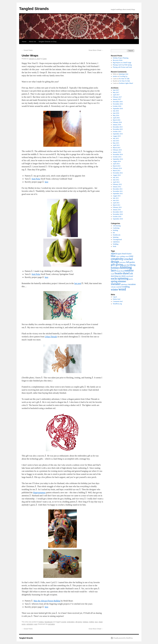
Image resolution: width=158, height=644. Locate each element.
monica (115, 76)
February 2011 (117, 207)
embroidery (71, 622)
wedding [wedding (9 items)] (126, 287)
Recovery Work (118, 60)
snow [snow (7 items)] (124, 276)
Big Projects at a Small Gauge (122, 63)
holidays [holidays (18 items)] (115, 268)
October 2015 (117, 132)
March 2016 (117, 120)
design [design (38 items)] (115, 262)
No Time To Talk (124, 79)
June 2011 (116, 200)
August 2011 (117, 196)
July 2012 (116, 177)
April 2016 (116, 118)
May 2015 (116, 143)
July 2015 (116, 138)
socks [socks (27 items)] (114, 279)
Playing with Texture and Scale (122, 67)
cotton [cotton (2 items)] (127, 256)
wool (36, 624)
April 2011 (116, 203)
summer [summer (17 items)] (122, 281)
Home (24, 42)
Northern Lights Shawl (126, 83)
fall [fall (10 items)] (128, 262)
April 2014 (116, 164)
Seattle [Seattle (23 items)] (118, 273)
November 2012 (118, 173)
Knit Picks (36, 179)
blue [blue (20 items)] (113, 256)
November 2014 (118, 154)
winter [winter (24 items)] (114, 290)
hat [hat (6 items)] (128, 265)
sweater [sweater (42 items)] (116, 284)
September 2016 (118, 109)
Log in (115, 297)
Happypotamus (39, 493)
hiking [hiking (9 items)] (133, 265)
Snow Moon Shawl (96, 50)
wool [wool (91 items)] (122, 289)
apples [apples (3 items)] (120, 254)
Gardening (116, 228)
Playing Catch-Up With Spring (122, 65)
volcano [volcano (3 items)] (113, 287)
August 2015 (117, 136)
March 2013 (117, 171)
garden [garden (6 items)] (132, 262)
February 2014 (117, 168)
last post (78, 283)
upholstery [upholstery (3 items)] (124, 284)
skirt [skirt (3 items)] (120, 276)
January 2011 (117, 210)
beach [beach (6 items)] (124, 254)
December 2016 (118, 102)
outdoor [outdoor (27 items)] (129, 270)
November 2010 (118, 214)
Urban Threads (51, 337)
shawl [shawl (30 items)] (126, 273)
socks (24, 624)
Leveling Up (123, 76)
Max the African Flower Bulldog (47, 601)
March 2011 (117, 205)
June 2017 (116, 90)
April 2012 (116, 182)
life (114, 233)
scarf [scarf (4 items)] (113, 274)
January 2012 (117, 187)
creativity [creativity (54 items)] (117, 259)
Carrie (45, 59)
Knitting (41, 622)
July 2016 (116, 111)
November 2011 (118, 191)
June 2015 (116, 141)
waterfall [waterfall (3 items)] (119, 287)
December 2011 (118, 189)
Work (115, 246)
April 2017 (116, 95)
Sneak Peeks (27, 50)
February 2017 (117, 97)
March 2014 (117, 166)
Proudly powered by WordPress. (123, 638)
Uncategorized (117, 240)
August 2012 (117, 175)
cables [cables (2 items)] (118, 256)
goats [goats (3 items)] (125, 265)
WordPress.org (117, 304)
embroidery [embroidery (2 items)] (123, 262)
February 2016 (117, 122)
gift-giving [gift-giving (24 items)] (117, 265)
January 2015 (117, 152)
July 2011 (116, 198)
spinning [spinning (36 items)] (123, 278)
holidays (85, 622)
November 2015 (118, 129)
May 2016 (116, 115)
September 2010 (118, 219)
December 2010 (118, 212)
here (47, 182)
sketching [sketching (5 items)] (114, 276)
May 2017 (116, 92)
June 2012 (116, 180)
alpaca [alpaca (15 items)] (114, 253)
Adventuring (117, 226)
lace (96, 622)
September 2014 (118, 159)
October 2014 (117, 157)
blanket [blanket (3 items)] (129, 254)
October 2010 (117, 217)
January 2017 (117, 99)
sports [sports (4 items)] (131, 279)
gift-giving (79, 622)
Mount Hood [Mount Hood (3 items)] (120, 271)
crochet (64, 622)
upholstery (30, 624)
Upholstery (116, 242)
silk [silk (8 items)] (131, 274)
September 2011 (118, 194)
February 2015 (117, 150)
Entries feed (117, 299)
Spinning (116, 237)
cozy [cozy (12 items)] (131, 256)
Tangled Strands (34, 9)
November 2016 (118, 104)
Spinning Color (124, 74)
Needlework (48, 622)
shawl (101, 622)
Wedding (116, 244)
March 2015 (117, 148)
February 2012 (117, 184)
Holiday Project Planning (121, 58)
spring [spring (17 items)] (114, 281)
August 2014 (117, 161)
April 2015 (116, 145)
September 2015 (118, 134)
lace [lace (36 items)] (113, 270)
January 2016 (117, 125)
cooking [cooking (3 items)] (122, 256)
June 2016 (116, 113)
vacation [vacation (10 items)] (132, 284)
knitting (92, 622)
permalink (51, 624)
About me (32, 42)
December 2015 (118, 127)
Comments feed (118, 301)
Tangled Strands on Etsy (47, 42)
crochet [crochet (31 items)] (128, 259)
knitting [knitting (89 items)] (126, 267)
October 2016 (117, 106)
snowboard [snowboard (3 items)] (130, 276)
